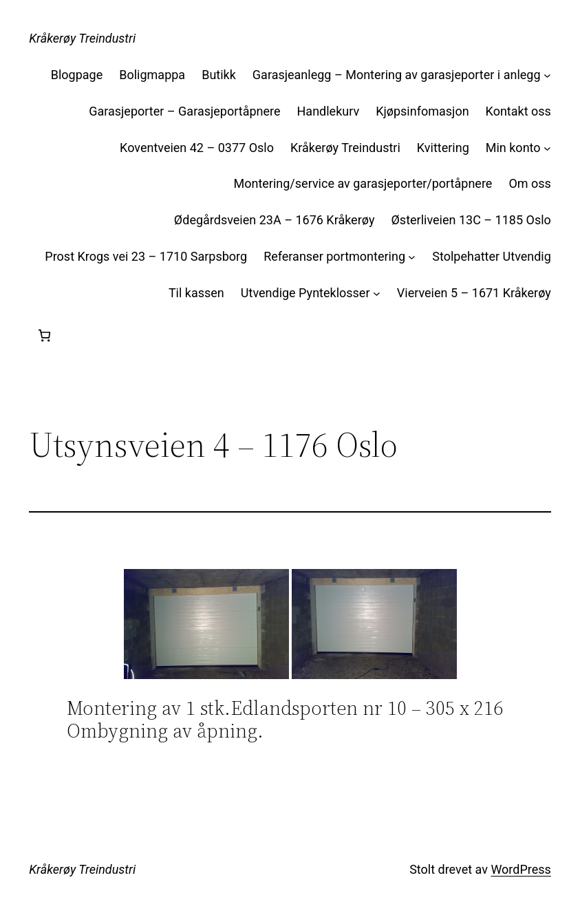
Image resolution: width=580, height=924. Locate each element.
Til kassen (196, 293)
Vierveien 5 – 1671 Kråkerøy (474, 293)
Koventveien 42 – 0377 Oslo (197, 148)
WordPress (520, 869)
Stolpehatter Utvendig (492, 256)
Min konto (513, 148)
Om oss (529, 183)
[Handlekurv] (44, 335)
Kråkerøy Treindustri (82, 38)
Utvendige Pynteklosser (305, 293)
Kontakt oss (518, 111)
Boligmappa (152, 75)
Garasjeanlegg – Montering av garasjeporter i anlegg (397, 75)
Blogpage (77, 75)
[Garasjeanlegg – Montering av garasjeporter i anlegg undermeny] (547, 75)
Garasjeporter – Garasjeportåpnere (184, 111)
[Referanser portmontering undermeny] (412, 257)
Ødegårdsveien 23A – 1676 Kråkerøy (275, 220)
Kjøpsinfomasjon (422, 111)
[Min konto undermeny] (547, 148)
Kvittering (443, 148)
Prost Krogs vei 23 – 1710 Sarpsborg (146, 256)
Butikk (219, 75)
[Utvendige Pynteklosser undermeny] (377, 293)
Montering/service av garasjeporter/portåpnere (363, 183)
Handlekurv (329, 111)
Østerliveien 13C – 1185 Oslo (471, 220)
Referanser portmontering (334, 256)
